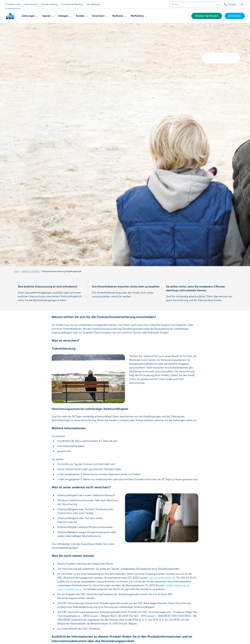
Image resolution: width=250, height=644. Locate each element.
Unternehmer (31, 4)
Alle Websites (93, 4)
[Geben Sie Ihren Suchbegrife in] (218, 4)
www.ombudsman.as (70, 589)
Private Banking (50, 4)
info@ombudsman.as (177, 585)
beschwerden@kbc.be (162, 578)
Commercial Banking (72, 4)
